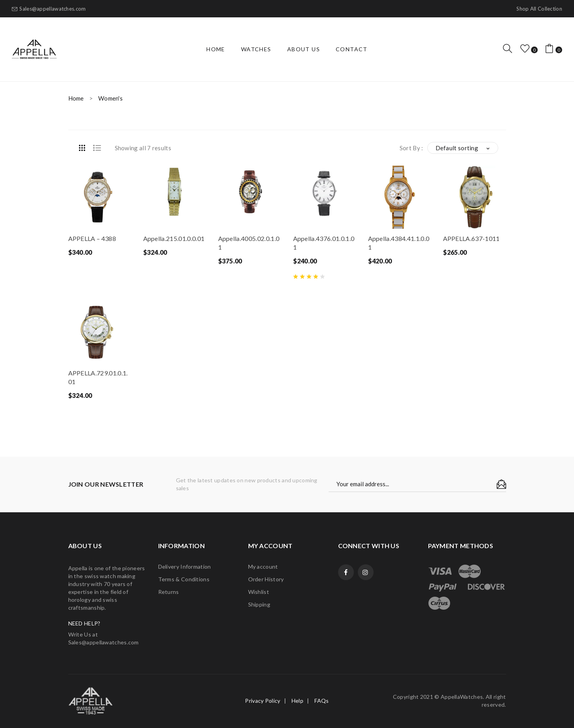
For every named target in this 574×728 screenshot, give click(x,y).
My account (263, 567)
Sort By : (411, 148)
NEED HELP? (84, 623)
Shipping (259, 604)
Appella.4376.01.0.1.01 (324, 243)
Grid (82, 148)
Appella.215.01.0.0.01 (174, 238)
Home (76, 98)
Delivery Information (185, 567)
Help (297, 701)
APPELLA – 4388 (92, 238)
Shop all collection (539, 9)
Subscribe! (501, 484)
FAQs (322, 701)
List (97, 148)
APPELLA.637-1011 (471, 238)
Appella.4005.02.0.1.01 (249, 243)
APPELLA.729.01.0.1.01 (98, 377)
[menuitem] (216, 49)
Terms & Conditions (184, 579)
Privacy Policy (263, 701)
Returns (169, 592)
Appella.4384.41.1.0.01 (399, 243)
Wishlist (259, 592)
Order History (266, 579)
